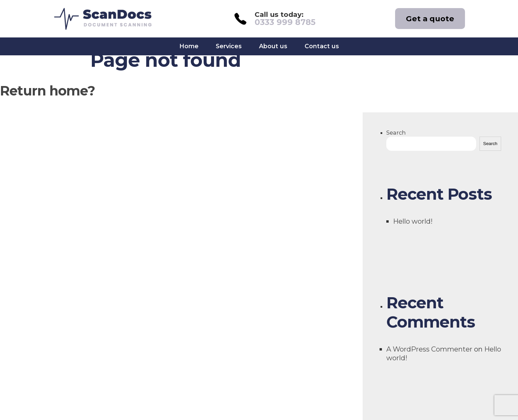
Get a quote (430, 19)
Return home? (47, 91)
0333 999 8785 (285, 22)
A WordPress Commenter (429, 349)
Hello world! (413, 221)
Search (396, 133)
